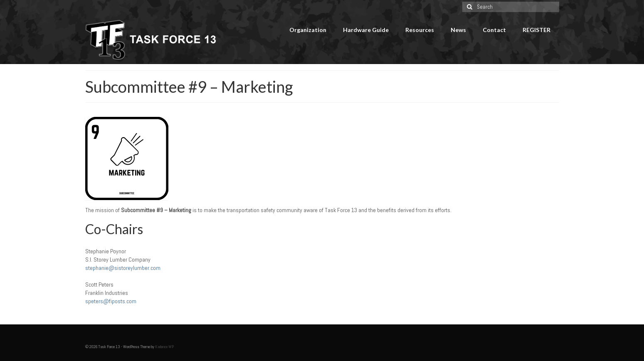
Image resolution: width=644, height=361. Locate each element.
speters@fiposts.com (111, 301)
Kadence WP (164, 347)
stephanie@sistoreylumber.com (123, 268)
